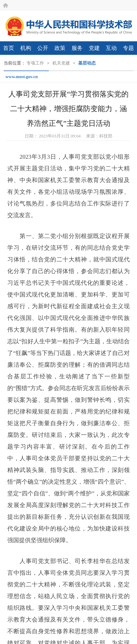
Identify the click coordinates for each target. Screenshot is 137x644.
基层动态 (87, 63)
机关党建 (61, 63)
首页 (9, 48)
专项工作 (35, 63)
